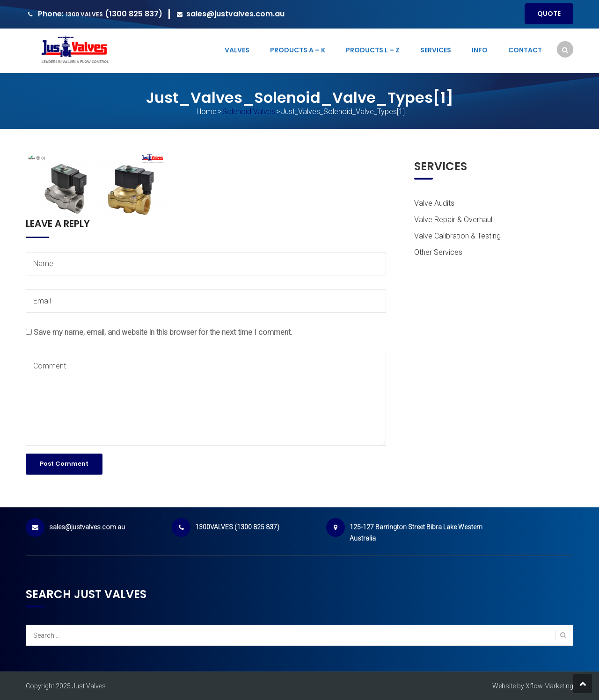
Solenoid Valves (249, 112)
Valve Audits (434, 203)
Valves (237, 50)
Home (207, 112)
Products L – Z (373, 50)
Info (480, 50)
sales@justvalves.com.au (235, 14)
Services (436, 50)
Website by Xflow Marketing (533, 686)
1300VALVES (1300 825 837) (237, 527)
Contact (525, 50)
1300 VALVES (84, 14)
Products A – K (298, 50)
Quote (549, 14)
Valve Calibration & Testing (457, 236)
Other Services (438, 252)
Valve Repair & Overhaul (453, 220)
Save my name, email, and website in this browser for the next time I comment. (163, 332)
